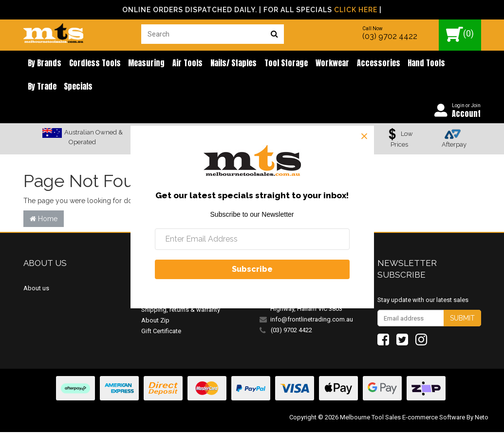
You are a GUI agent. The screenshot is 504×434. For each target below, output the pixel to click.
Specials (41, 88)
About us (36, 290)
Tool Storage (276, 63)
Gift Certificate (161, 332)
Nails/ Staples (225, 63)
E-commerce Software (434, 419)
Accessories (364, 63)
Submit (462, 320)
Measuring (142, 63)
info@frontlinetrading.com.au (312, 321)
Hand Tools (411, 63)
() (460, 34)
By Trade (450, 63)
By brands (44, 63)
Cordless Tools (92, 63)
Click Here (356, 10)
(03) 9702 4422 (390, 36)
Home (44, 220)
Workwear (320, 63)
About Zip (155, 322)
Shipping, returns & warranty (181, 311)
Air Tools (181, 63)
